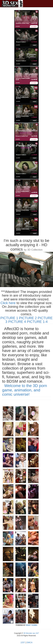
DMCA (29, 642)
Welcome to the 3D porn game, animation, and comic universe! (25, 390)
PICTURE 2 (28, 318)
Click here (8, 303)
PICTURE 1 (9, 318)
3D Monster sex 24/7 (31, 633)
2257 (23, 642)
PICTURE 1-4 (37, 322)
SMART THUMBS (31, 625)
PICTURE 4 (17, 322)
